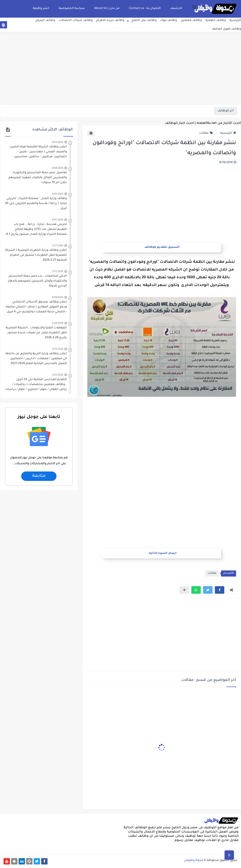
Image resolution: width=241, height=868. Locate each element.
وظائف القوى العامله (227, 29)
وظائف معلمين (191, 20)
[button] (220, 590)
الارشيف (176, 8)
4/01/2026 (58, 220)
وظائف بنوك (169, 20)
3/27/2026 (58, 245)
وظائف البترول (45, 20)
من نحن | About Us (107, 8)
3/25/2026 (58, 349)
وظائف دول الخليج (144, 20)
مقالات (206, 133)
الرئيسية (235, 20)
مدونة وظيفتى (193, 860)
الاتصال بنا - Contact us (145, 8)
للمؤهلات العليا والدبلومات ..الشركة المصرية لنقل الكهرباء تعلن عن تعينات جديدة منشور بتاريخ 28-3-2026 (36, 333)
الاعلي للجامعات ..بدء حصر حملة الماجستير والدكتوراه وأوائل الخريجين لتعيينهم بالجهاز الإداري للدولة (37, 281)
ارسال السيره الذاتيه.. (162, 553)
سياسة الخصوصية (72, 8)
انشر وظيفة (41, 8)
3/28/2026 (58, 323)
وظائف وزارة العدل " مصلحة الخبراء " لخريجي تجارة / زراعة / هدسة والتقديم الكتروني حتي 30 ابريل (36, 204)
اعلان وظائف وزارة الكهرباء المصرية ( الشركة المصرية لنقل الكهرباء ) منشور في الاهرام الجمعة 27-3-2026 (36, 255)
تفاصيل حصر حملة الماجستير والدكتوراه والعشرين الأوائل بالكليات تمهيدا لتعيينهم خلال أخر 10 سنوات (38, 178)
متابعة (39, 476)
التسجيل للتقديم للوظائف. (162, 247)
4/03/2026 (58, 142)
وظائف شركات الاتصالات (76, 20)
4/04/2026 (58, 168)
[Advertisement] (120, 68)
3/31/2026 (58, 271)
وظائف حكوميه (216, 20)
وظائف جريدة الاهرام (110, 20)
